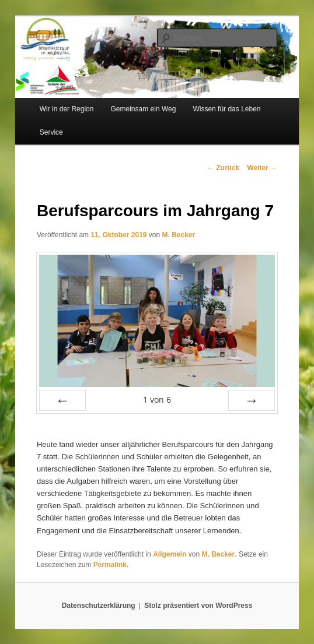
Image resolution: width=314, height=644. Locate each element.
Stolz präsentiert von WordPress (198, 606)
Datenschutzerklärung (99, 606)
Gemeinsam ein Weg (144, 109)
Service (51, 132)
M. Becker (179, 235)
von (157, 400)
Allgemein (170, 554)
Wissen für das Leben (226, 109)
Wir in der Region (67, 109)
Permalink (110, 565)
